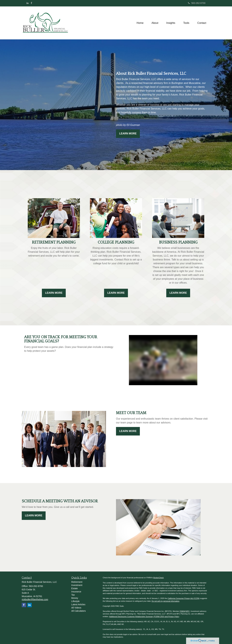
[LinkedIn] (28, 3)
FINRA (182, 611)
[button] (155, 23)
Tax (73, 595)
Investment (77, 585)
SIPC (188, 611)
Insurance (76, 592)
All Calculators (79, 611)
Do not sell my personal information (165, 601)
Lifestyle (75, 601)
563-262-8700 (197, 3)
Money (75, 598)
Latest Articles (78, 604)
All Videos (76, 608)
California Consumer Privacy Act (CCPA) (184, 598)
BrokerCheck (159, 578)
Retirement (77, 582)
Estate (75, 588)
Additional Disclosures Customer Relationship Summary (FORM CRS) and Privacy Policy (144, 617)
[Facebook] (31, 3)
